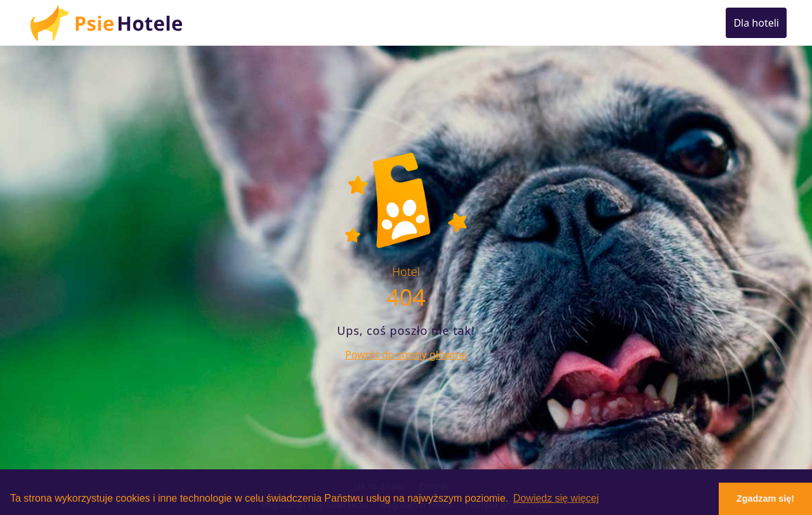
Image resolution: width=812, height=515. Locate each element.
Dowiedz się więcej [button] (556, 498)
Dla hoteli (756, 23)
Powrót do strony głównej (406, 355)
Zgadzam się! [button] (765, 499)
